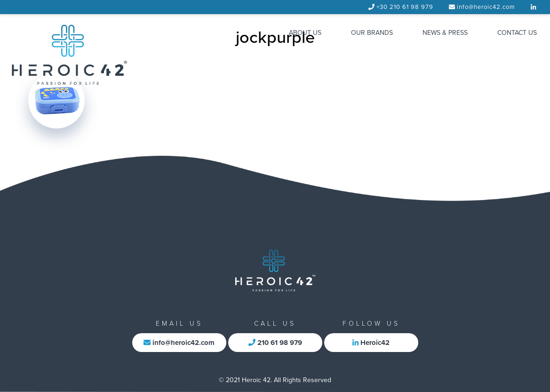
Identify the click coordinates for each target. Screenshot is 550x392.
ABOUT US (305, 33)
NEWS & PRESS (445, 33)
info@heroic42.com (486, 7)
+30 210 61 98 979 (405, 7)
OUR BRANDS (372, 33)
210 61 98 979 (275, 343)
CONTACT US (517, 33)
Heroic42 (371, 343)
